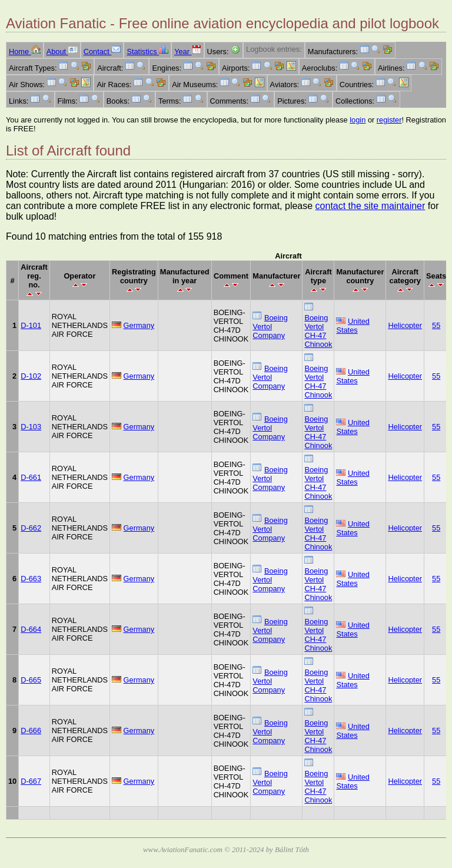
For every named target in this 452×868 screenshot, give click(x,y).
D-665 (31, 680)
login (358, 120)
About (62, 52)
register (389, 120)
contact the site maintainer (370, 206)
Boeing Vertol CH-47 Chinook (318, 331)
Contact (102, 52)
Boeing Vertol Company (270, 327)
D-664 (31, 629)
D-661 (31, 477)
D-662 (31, 528)
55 (436, 325)
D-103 (31, 427)
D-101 (31, 325)
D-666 (31, 730)
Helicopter (405, 325)
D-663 (31, 579)
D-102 (31, 376)
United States (353, 326)
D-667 (31, 781)
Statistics (147, 52)
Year (187, 52)
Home (25, 52)
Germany (139, 325)
